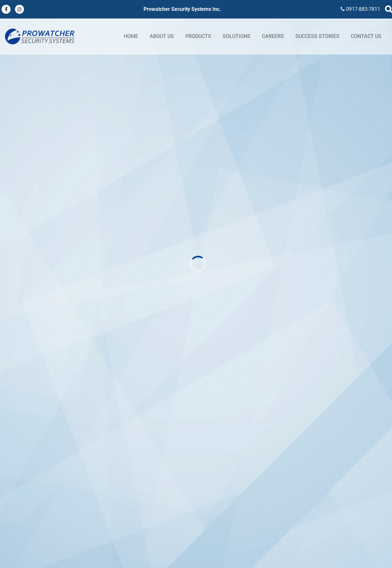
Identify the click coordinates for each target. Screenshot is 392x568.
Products (198, 36)
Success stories (317, 36)
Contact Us (366, 36)
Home (131, 36)
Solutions (237, 36)
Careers (273, 36)
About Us (162, 36)
